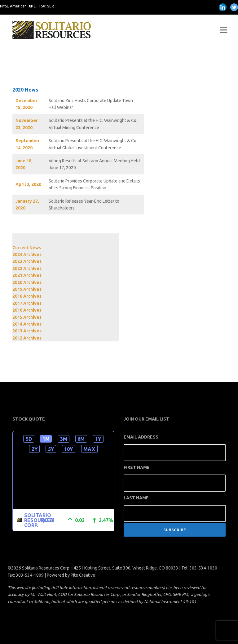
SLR (51, 6)
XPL (32, 6)
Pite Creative (83, 575)
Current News (27, 248)
